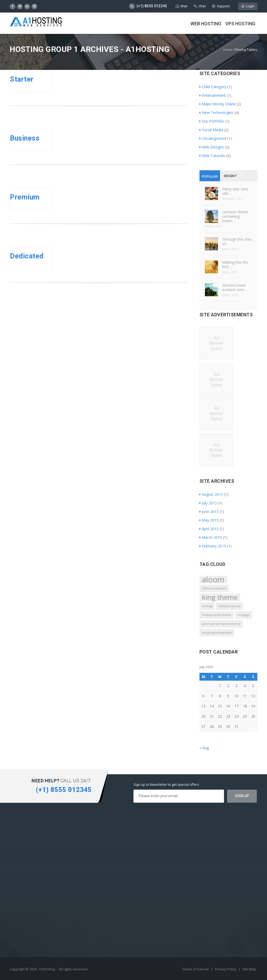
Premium (25, 197)
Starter (22, 79)
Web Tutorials (212, 156)
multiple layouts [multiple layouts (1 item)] (229, 606)
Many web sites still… (235, 191)
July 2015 (208, 503)
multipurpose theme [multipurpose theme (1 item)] (217, 615)
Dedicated (27, 256)
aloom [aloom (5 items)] (213, 580)
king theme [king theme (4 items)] (220, 597)
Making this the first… (235, 264)
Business (25, 138)
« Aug (204, 748)
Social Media (211, 130)
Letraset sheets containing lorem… (235, 216)
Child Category (213, 87)
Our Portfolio (212, 121)
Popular (210, 176)
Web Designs (212, 147)
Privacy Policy (226, 969)
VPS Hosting (240, 24)
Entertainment (213, 95)
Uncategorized (213, 138)
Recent (230, 176)
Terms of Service (196, 969)
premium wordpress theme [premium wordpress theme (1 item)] (221, 624)
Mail (181, 6)
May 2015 (209, 520)
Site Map (249, 969)
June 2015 (209, 512)
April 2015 (209, 529)
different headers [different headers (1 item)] (214, 588)
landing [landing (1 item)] (207, 606)
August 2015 (211, 494)
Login (248, 6)
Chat (200, 6)
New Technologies (216, 113)
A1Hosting (47, 969)
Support (221, 6)
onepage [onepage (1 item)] (244, 615)
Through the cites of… (237, 241)
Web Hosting (206, 24)
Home (228, 50)
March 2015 (211, 537)
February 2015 (213, 546)
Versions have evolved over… (234, 287)
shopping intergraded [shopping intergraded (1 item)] (217, 633)
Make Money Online (218, 104)
